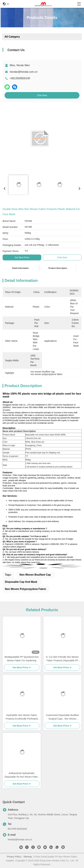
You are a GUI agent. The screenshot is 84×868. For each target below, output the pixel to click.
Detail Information (20, 268)
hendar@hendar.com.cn (24, 72)
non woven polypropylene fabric (26, 589)
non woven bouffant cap (35, 575)
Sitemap (28, 857)
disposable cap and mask (21, 582)
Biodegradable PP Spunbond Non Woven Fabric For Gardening (22, 659)
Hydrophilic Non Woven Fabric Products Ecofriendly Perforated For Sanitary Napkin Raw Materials (22, 717)
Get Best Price (22, 257)
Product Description (58, 268)
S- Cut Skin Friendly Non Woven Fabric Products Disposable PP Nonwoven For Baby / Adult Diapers (62, 659)
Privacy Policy (14, 857)
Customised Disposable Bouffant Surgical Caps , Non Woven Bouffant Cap (62, 717)
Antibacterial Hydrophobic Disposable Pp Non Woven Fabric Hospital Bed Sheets (22, 775)
